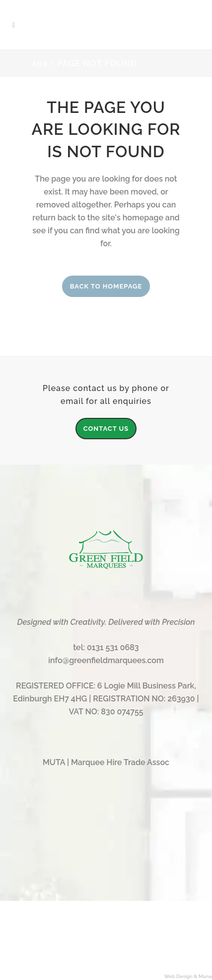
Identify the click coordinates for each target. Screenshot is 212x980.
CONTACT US (106, 429)
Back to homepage (106, 286)
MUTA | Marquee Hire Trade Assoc (106, 762)
